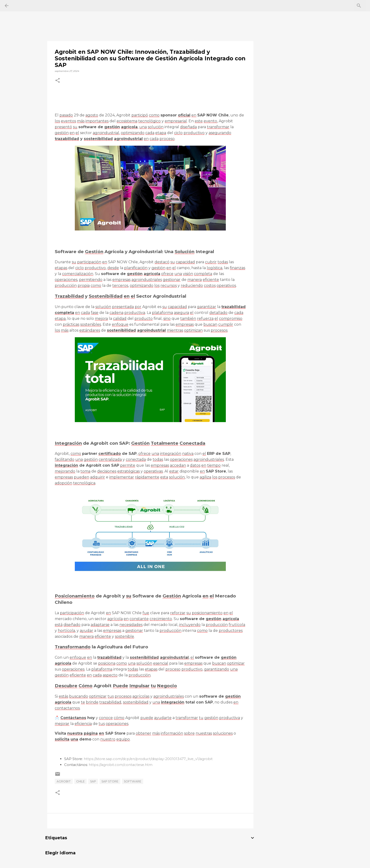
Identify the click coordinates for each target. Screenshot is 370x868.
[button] (58, 81)
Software (133, 781)
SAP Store (110, 781)
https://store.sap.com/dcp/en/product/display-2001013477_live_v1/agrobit (148, 759)
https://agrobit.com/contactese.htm (121, 765)
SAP (93, 781)
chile (80, 781)
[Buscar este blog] (341, 6)
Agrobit (64, 781)
